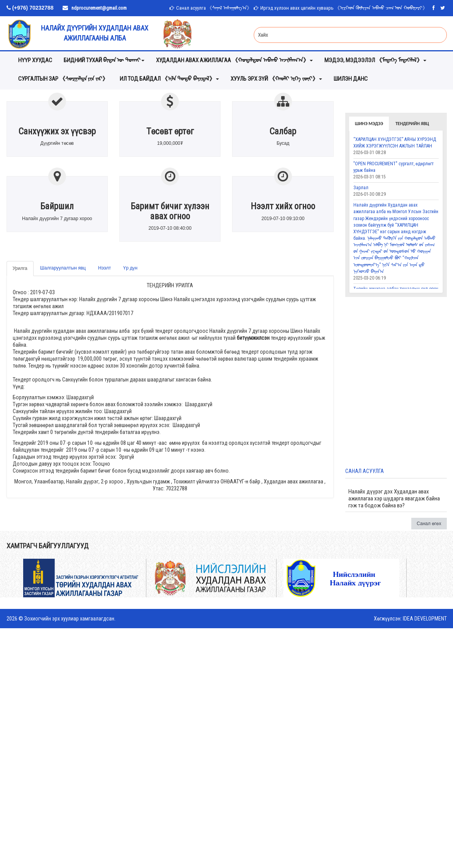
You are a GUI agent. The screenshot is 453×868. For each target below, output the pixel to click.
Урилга (20, 268)
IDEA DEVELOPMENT (425, 619)
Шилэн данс (351, 79)
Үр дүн (130, 268)
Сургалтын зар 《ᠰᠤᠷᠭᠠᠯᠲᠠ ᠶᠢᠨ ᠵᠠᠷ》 (63, 79)
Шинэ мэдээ (369, 124)
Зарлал (361, 188)
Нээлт (104, 268)
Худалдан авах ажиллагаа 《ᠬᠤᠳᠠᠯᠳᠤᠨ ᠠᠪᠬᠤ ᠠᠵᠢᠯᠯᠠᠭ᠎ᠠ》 (234, 60)
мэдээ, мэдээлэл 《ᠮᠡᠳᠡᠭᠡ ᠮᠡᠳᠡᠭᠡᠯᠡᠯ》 (375, 60)
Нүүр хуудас (35, 60)
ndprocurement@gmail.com (99, 8)
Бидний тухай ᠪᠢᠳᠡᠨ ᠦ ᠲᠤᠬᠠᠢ (104, 60)
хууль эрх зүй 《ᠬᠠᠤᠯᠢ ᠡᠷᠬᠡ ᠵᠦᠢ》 (276, 79)
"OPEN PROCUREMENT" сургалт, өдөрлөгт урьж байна (394, 167)
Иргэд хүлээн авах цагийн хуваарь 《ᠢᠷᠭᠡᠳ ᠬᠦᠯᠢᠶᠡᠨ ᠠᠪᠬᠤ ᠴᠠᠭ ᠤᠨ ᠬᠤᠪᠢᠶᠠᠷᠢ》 (344, 8)
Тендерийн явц (412, 124)
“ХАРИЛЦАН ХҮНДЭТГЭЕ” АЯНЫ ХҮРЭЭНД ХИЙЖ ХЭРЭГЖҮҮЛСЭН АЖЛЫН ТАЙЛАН (395, 143)
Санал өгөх (429, 524)
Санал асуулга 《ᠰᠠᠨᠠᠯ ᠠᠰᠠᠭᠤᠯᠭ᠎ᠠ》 (214, 8)
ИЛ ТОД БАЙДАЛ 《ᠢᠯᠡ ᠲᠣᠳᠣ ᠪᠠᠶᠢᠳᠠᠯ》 (169, 79)
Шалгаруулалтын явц (63, 268)
